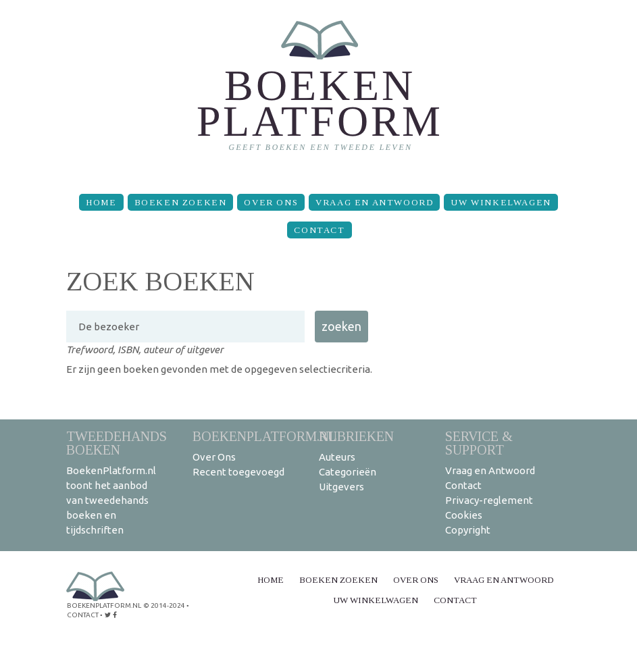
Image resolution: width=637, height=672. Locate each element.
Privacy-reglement (489, 500)
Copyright (468, 530)
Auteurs (337, 457)
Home (101, 202)
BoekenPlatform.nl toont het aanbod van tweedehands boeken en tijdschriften (111, 500)
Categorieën (348, 472)
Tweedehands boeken (117, 443)
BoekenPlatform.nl (265, 436)
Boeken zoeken (181, 202)
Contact (319, 230)
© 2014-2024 (164, 605)
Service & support (479, 443)
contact (83, 615)
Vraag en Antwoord (374, 202)
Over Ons (271, 202)
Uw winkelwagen (501, 202)
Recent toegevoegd (238, 472)
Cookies (464, 515)
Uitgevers (341, 487)
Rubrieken (356, 436)
